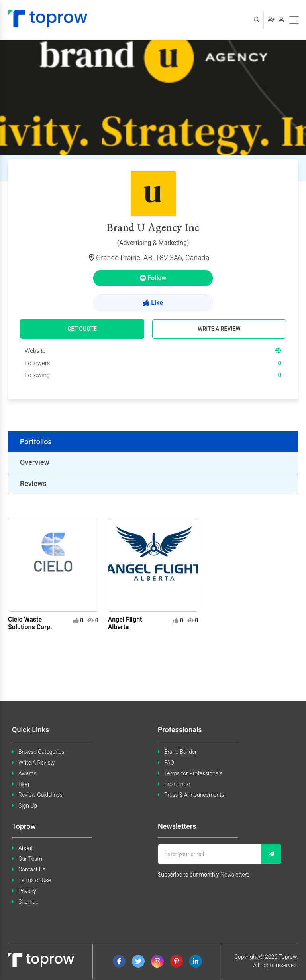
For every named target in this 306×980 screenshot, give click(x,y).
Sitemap (28, 902)
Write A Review (36, 763)
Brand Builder (180, 752)
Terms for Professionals (193, 773)
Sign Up (28, 806)
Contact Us (32, 869)
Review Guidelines (40, 795)
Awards (27, 773)
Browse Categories (41, 752)
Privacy (27, 891)
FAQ (169, 763)
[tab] (153, 442)
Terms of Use (35, 880)
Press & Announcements (194, 795)
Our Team (30, 859)
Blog (24, 784)
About (26, 848)
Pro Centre (177, 784)
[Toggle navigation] (294, 20)
